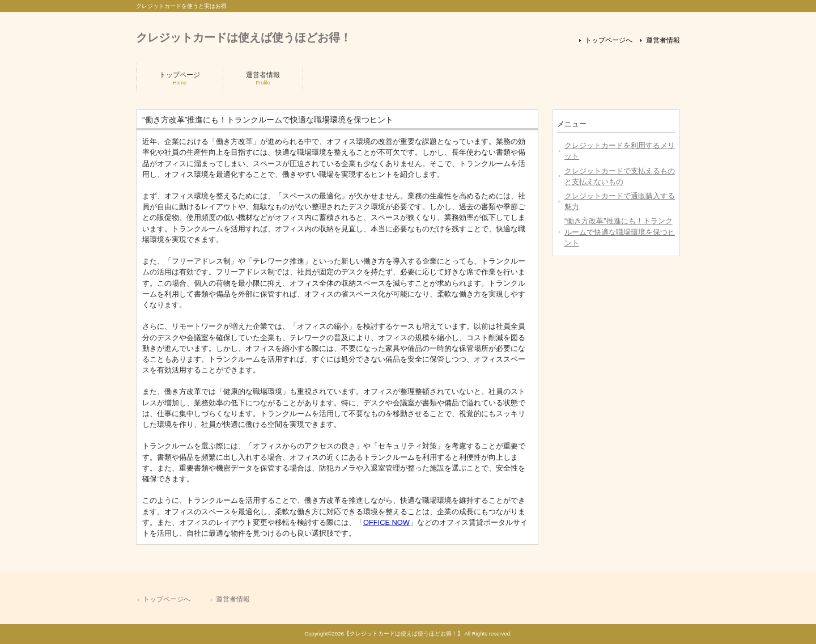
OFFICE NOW (386, 522)
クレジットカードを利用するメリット (620, 151)
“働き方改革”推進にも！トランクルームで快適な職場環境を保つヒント (620, 232)
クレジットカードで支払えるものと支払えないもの (620, 176)
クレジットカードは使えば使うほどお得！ (244, 37)
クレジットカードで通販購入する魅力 (620, 201)
